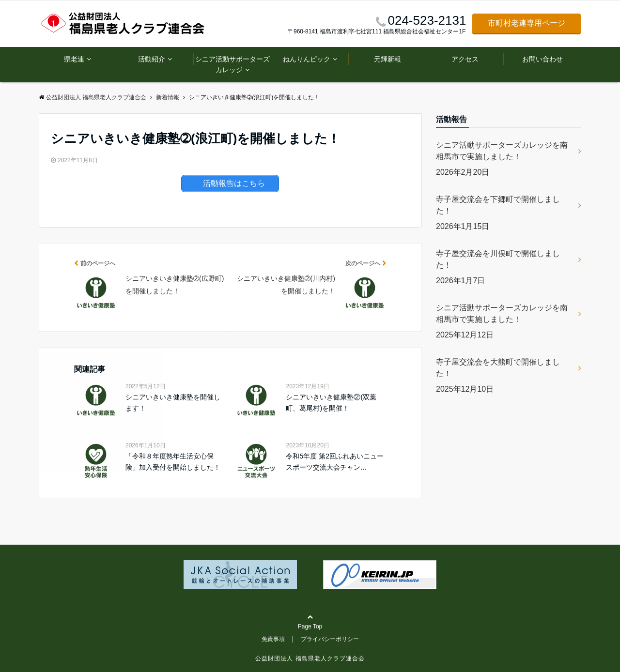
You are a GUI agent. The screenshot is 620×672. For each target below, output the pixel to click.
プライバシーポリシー (330, 639)
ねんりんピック (307, 59)
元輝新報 (387, 59)
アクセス (465, 59)
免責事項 (273, 639)
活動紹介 (152, 59)
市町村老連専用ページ (527, 23)
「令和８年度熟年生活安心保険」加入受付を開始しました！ (173, 461)
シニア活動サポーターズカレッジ (232, 64)
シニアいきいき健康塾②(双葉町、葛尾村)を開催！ (331, 402)
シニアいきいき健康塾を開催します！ (173, 402)
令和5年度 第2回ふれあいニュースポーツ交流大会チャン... (334, 461)
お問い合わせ (542, 59)
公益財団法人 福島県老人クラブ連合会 (310, 658)
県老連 (74, 59)
